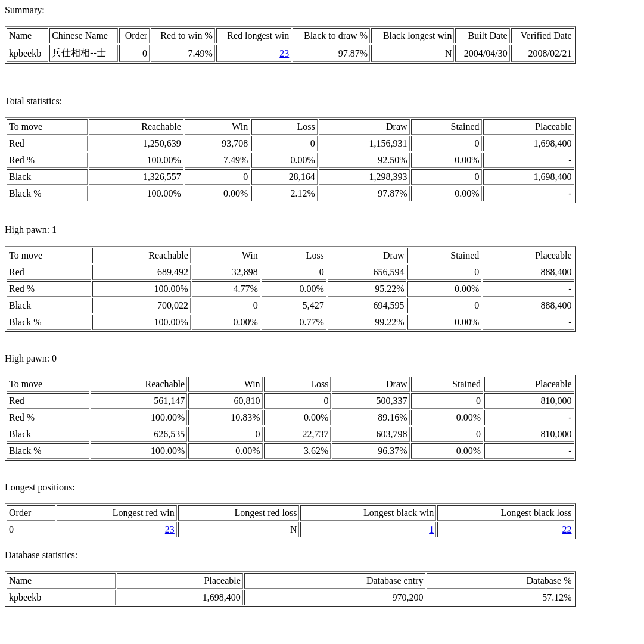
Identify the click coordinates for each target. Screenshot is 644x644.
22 (567, 529)
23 (284, 53)
